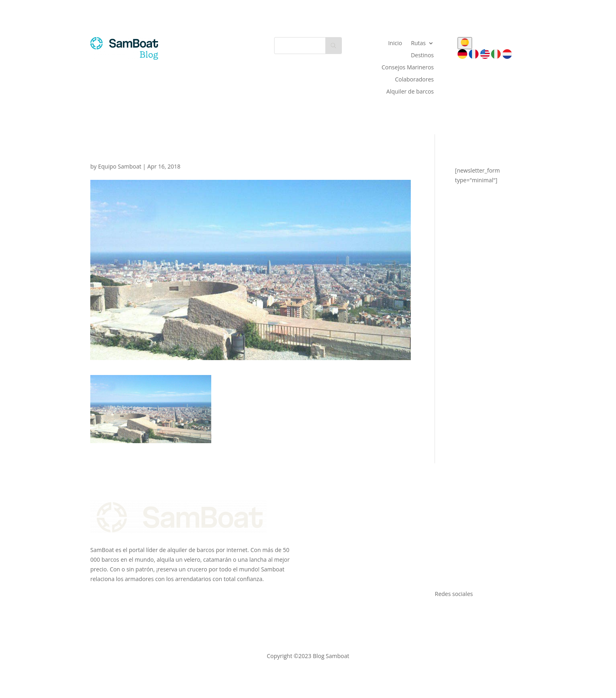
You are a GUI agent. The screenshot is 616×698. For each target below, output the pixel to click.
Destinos (422, 56)
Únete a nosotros (343, 524)
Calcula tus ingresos (346, 543)
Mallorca (446, 524)
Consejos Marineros (408, 68)
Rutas (418, 44)
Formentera (451, 553)
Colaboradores (414, 80)
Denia (443, 562)
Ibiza (441, 514)
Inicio (395, 44)
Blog (326, 582)
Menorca (447, 534)
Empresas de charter (347, 553)
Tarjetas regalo (340, 562)
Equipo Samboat (120, 166)
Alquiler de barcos (410, 92)
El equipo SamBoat (345, 514)
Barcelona (448, 543)
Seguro (329, 534)
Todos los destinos (459, 572)
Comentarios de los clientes (356, 572)
